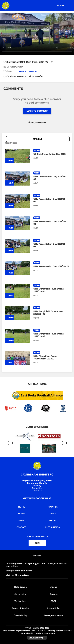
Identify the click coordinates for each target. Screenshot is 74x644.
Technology (20, 601)
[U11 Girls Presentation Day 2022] (18, 156)
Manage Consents (54, 615)
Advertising (20, 594)
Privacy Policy (53, 608)
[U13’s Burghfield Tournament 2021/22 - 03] (18, 336)
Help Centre (20, 587)
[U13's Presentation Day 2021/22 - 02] (18, 246)
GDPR (53, 601)
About (54, 587)
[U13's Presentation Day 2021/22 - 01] (18, 268)
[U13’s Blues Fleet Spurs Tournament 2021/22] (18, 358)
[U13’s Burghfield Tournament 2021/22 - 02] (18, 313)
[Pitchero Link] (37, 559)
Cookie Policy (21, 615)
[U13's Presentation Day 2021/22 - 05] (18, 178)
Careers (53, 594)
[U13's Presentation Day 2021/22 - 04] (18, 201)
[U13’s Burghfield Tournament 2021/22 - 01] (18, 291)
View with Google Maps (37, 498)
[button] (21, 71)
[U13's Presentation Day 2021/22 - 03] (18, 223)
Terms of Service (21, 608)
